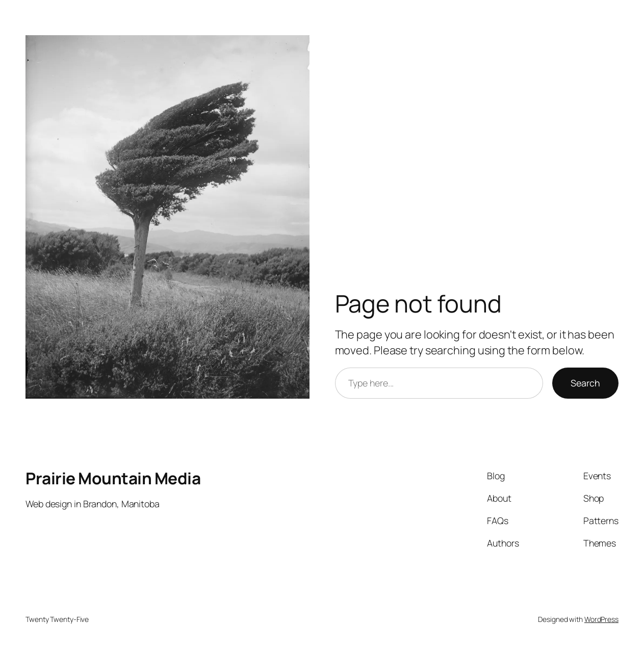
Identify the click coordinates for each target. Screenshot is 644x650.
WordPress (601, 619)
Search (585, 383)
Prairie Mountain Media (113, 478)
